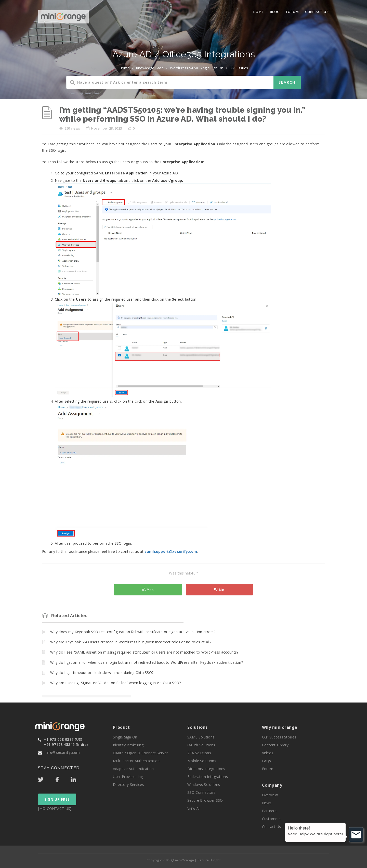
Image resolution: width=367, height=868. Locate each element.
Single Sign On (125, 737)
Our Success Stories (279, 737)
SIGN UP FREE (57, 799)
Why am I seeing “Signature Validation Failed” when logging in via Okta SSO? (116, 683)
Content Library (275, 745)
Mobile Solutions (202, 761)
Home (258, 12)
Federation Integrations (208, 777)
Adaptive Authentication (133, 769)
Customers (271, 819)
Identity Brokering (128, 745)
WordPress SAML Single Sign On (197, 68)
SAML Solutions (201, 737)
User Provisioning (128, 777)
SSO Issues (239, 68)
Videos (268, 753)
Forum (293, 12)
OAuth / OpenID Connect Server (140, 753)
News (267, 803)
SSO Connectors (201, 792)
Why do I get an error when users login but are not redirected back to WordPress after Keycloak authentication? (147, 662)
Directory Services (128, 784)
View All (194, 808)
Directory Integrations (206, 769)
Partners (269, 811)
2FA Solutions (199, 753)
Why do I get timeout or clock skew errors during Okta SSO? (102, 673)
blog (275, 12)
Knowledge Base (150, 68)
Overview (270, 795)
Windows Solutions (204, 784)
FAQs (267, 761)
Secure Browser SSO (205, 800)
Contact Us (317, 12)
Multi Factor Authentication (136, 761)
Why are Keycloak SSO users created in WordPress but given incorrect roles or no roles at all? (131, 642)
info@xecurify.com (62, 752)
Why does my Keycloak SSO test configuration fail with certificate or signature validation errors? (133, 632)
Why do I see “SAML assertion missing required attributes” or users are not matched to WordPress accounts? (144, 652)
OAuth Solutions (201, 745)
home (124, 68)
